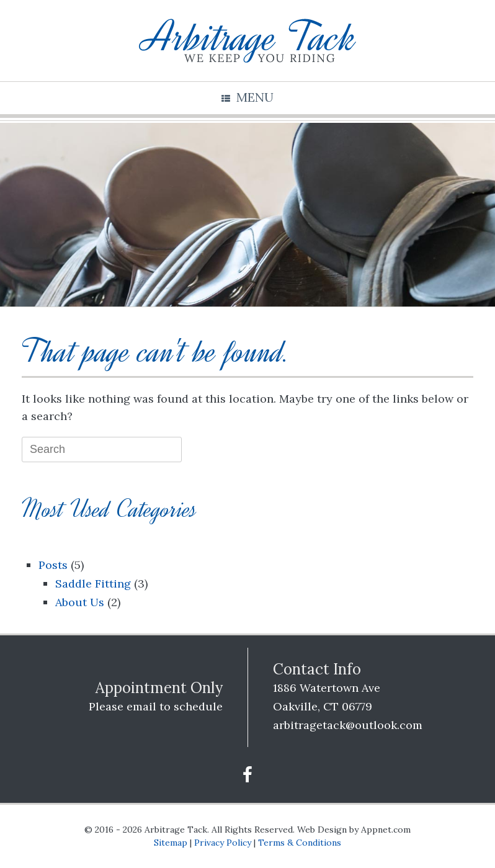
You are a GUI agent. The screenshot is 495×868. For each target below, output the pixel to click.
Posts (53, 565)
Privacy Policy (223, 843)
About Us (80, 602)
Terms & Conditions (300, 843)
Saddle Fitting (93, 584)
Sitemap (171, 843)
